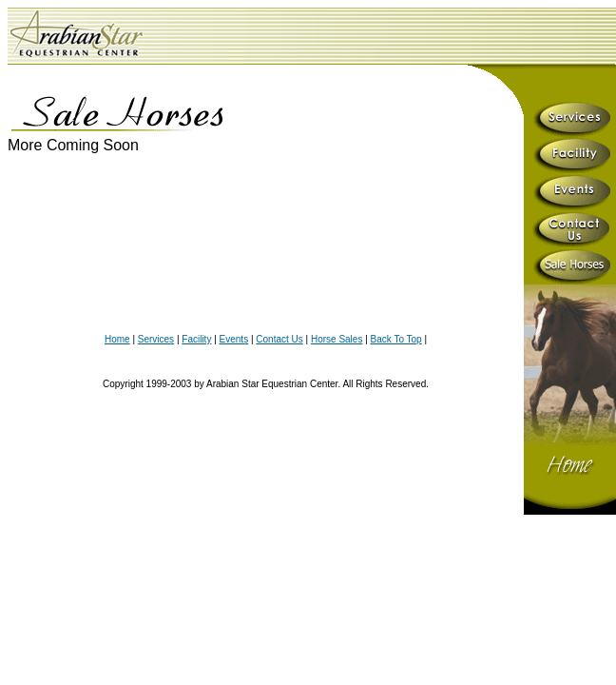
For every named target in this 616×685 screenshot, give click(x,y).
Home (117, 339)
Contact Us (279, 339)
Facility (196, 339)
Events (234, 339)
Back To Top (396, 339)
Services (156, 339)
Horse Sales (337, 339)
